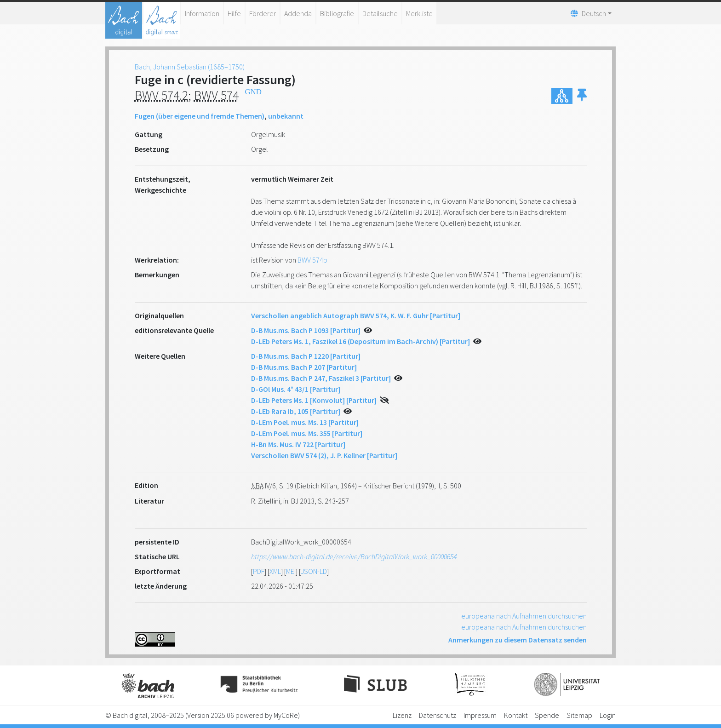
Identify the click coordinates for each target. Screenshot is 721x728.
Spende (547, 715)
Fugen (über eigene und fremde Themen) (200, 116)
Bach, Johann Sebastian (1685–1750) (190, 67)
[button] (582, 96)
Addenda (298, 13)
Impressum (480, 715)
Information (202, 13)
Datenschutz (438, 715)
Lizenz (402, 715)
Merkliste (419, 13)
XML (275, 571)
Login (608, 715)
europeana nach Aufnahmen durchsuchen (524, 616)
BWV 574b (312, 260)
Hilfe (234, 13)
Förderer (263, 13)
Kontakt (516, 715)
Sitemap (579, 715)
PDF (259, 571)
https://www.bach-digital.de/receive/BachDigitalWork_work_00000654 (354, 556)
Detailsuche (380, 13)
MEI (291, 571)
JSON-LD (314, 571)
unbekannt (286, 116)
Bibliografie (337, 13)
